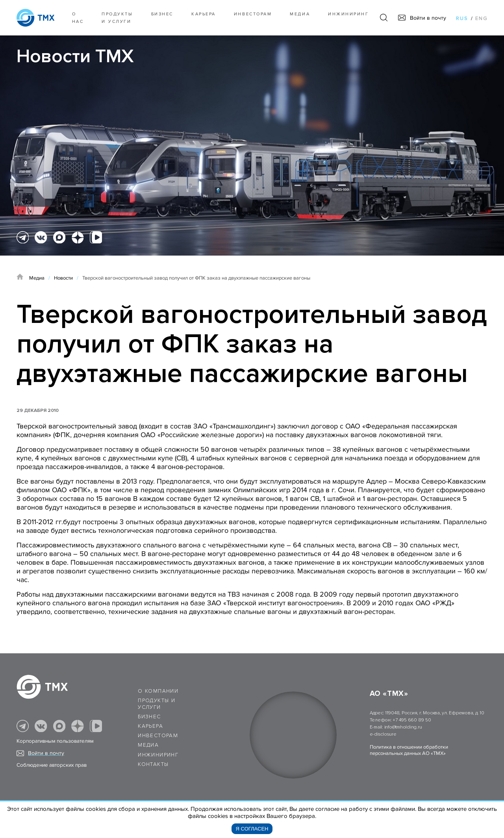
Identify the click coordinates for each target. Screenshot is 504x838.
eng (482, 19)
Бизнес (149, 717)
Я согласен (252, 829)
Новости (63, 278)
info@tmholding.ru (403, 727)
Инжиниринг (348, 14)
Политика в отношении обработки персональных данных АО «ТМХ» (409, 750)
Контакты (153, 764)
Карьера (204, 14)
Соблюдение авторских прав (52, 765)
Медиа (300, 14)
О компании (158, 691)
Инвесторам (253, 14)
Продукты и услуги (117, 18)
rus (462, 19)
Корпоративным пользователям (55, 741)
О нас (78, 18)
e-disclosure (383, 734)
